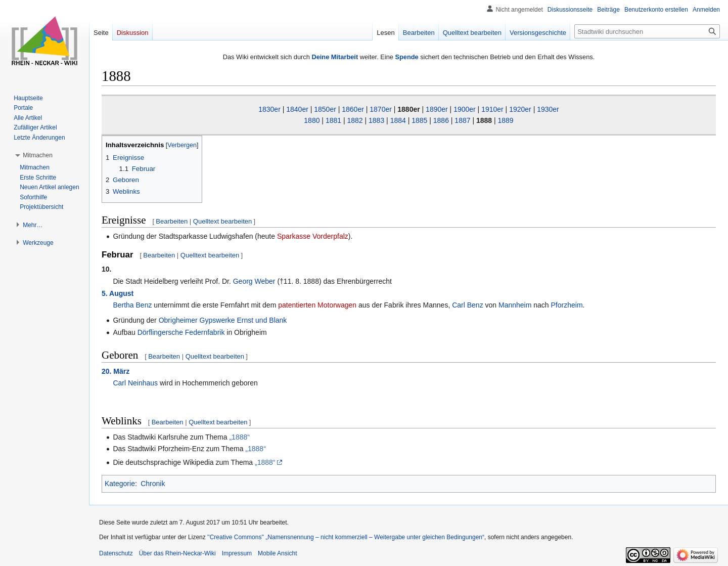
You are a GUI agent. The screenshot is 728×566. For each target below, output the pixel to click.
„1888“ (239, 437)
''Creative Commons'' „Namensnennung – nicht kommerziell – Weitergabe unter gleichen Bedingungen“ (346, 537)
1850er (325, 109)
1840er (297, 109)
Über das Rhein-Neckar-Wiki (177, 553)
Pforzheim (567, 305)
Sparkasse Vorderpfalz (313, 236)
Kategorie (120, 484)
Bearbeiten (172, 221)
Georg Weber (254, 281)
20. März (116, 371)
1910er (492, 109)
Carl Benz (467, 305)
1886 (441, 120)
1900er (465, 109)
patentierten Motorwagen (317, 305)
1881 (333, 120)
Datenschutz (116, 553)
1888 (484, 120)
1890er (437, 109)
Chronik (153, 484)
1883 (376, 120)
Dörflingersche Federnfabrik (181, 332)
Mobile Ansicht (277, 553)
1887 (462, 120)
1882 (355, 120)
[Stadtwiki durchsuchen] (647, 31)
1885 (419, 120)
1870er (381, 109)
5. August (118, 293)
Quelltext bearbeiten (222, 221)
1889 (506, 120)
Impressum (237, 553)
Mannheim (515, 305)
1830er (269, 109)
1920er (520, 109)
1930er (548, 109)
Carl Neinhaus (135, 383)
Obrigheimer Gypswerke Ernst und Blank (223, 320)
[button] (38, 155)
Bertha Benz (132, 305)
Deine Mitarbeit (335, 57)
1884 (398, 120)
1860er (353, 109)
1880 (312, 120)
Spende (406, 57)
